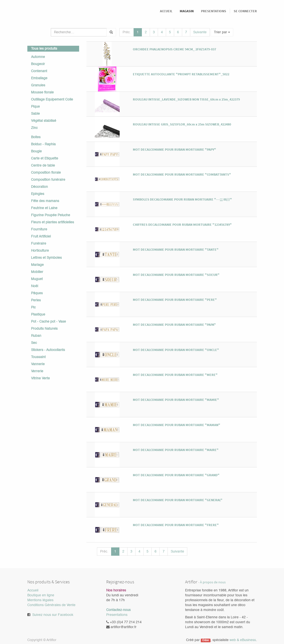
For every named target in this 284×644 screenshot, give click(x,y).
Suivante (200, 32)
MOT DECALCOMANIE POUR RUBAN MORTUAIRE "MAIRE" (176, 450)
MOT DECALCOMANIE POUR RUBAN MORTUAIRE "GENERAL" (178, 500)
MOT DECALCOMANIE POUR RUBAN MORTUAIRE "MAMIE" (176, 400)
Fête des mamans (45, 201)
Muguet (37, 279)
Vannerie (38, 364)
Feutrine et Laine (44, 208)
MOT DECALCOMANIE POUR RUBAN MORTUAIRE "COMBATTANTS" (182, 174)
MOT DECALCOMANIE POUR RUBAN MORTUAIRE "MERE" (175, 375)
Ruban (36, 336)
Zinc (34, 128)
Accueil (33, 590)
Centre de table (43, 166)
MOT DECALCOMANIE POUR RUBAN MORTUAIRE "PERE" (175, 300)
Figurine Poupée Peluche (51, 215)
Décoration (39, 187)
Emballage (39, 78)
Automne (38, 57)
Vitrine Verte (40, 378)
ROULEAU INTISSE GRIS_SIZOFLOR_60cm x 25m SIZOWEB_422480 (182, 124)
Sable (35, 114)
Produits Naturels (44, 329)
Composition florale (46, 173)
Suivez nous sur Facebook (53, 615)
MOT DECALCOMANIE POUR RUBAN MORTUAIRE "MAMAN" (177, 425)
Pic (33, 307)
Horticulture (40, 251)
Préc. (127, 32)
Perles (36, 300)
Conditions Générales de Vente (51, 605)
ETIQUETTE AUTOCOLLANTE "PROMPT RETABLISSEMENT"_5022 (181, 74)
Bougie (36, 151)
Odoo (205, 640)
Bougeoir (38, 64)
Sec (34, 343)
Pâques (37, 293)
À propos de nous (213, 582)
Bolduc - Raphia (43, 144)
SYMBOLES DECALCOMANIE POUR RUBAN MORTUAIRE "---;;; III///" (182, 199)
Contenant (39, 71)
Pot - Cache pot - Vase (48, 322)
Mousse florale (42, 92)
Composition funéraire (48, 180)
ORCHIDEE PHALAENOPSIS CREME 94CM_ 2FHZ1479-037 (174, 49)
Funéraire (39, 244)
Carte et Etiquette (45, 158)
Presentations (117, 615)
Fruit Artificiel (41, 237)
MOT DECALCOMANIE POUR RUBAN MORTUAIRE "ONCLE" (176, 350)
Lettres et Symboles (46, 258)
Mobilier (37, 272)
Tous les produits (44, 49)
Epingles (38, 194)
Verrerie (37, 371)
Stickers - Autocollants (48, 350)
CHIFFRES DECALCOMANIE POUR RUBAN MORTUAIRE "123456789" (182, 225)
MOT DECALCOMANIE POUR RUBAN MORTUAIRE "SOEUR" (176, 275)
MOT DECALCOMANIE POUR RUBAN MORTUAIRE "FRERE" (176, 525)
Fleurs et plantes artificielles (53, 222)
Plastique (38, 315)
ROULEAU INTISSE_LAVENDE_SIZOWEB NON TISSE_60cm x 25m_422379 (186, 99)
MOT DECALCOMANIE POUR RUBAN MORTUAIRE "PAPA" (174, 325)
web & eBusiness (243, 640)
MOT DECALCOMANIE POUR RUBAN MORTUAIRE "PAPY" (174, 149)
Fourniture (39, 229)
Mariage (37, 265)
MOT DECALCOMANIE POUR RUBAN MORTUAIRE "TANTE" (176, 249)
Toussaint (38, 357)
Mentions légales (40, 600)
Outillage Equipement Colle (52, 100)
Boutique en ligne (41, 595)
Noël (35, 286)
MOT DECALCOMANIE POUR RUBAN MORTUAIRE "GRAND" (176, 475)
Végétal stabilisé (44, 121)
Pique (35, 107)
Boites (36, 137)
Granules (38, 85)
